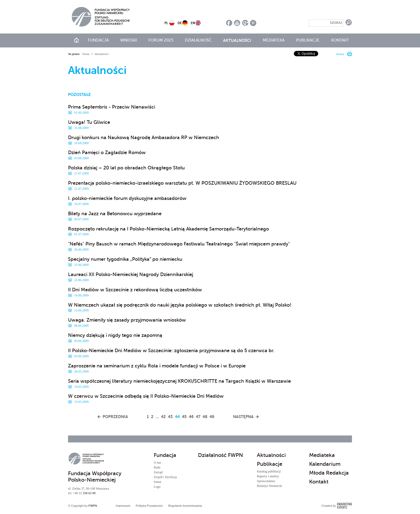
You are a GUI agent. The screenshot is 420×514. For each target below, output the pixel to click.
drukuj (340, 54)
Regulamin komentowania (185, 506)
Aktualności (237, 40)
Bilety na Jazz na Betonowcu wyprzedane (115, 214)
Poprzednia (115, 417)
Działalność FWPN (220, 455)
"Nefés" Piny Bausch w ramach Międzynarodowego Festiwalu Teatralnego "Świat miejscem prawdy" (179, 244)
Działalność (198, 40)
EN (193, 23)
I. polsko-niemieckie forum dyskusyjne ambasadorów (127, 198)
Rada (157, 467)
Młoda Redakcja (329, 473)
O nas (157, 463)
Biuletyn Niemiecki (269, 486)
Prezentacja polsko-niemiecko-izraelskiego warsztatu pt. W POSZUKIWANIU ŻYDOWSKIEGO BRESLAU (182, 183)
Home (86, 54)
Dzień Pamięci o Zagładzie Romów (107, 152)
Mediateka (274, 40)
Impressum (123, 506)
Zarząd (158, 472)
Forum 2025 (161, 40)
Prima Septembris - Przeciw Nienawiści (112, 107)
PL (166, 23)
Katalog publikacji (269, 471)
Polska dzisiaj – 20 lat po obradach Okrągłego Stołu (126, 168)
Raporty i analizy (268, 476)
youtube (237, 23)
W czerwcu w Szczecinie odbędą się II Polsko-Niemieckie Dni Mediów (146, 396)
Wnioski (129, 40)
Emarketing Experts (344, 506)
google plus (245, 23)
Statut (157, 482)
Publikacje (308, 40)
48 (205, 417)
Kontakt (340, 40)
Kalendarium (325, 464)
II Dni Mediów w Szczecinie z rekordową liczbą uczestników (135, 290)
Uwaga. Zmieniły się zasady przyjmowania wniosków (127, 320)
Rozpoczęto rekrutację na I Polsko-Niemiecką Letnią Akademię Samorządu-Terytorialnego (168, 229)
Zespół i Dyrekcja (165, 477)
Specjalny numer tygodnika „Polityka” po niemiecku (125, 259)
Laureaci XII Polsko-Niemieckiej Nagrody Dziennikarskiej (131, 274)
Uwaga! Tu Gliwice (89, 122)
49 (212, 417)
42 (163, 417)
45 (184, 417)
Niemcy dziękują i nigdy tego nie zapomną (115, 335)
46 (191, 417)
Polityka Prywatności (149, 506)
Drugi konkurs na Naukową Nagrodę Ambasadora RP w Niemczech (144, 137)
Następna (243, 417)
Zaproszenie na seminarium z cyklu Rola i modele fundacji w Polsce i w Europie (157, 366)
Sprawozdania (266, 481)
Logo (157, 487)
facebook (229, 23)
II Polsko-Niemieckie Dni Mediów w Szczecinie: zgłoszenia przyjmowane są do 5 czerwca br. (171, 351)
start (76, 40)
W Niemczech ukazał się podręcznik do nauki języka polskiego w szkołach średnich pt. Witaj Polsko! (180, 305)
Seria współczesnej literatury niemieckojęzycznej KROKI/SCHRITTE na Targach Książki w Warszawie (179, 381)
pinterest (253, 23)
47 (198, 417)
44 (177, 417)
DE (180, 23)
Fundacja (98, 40)
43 (170, 417)
